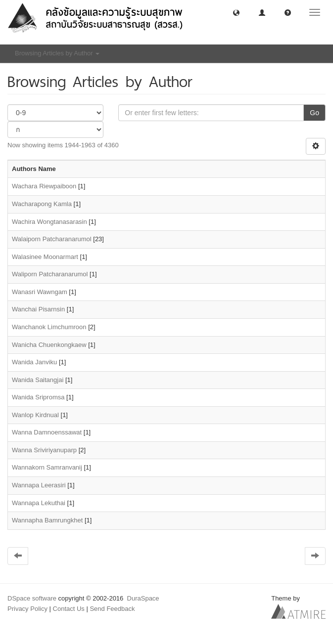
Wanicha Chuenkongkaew (49, 345)
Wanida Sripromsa (38, 397)
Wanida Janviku (34, 362)
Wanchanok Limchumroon (49, 327)
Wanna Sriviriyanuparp (44, 450)
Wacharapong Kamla (42, 204)
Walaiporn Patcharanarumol (52, 239)
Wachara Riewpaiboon (44, 186)
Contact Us (69, 609)
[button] (236, 12)
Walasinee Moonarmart (45, 257)
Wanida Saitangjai (38, 380)
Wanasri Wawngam (40, 292)
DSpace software (32, 598)
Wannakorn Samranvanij (47, 467)
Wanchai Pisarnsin (38, 309)
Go (314, 113)
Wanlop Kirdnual (35, 415)
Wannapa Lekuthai (39, 503)
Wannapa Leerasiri (39, 485)
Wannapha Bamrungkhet (47, 520)
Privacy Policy (27, 609)
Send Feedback (112, 609)
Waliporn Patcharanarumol (50, 274)
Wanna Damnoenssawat (47, 432)
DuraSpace (143, 598)
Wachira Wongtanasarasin (49, 222)
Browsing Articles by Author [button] (57, 53)
